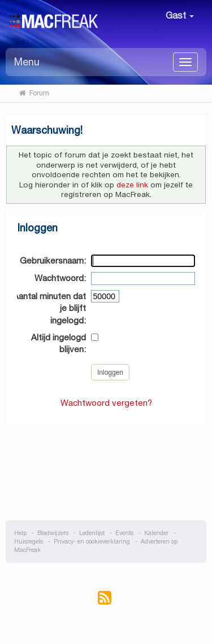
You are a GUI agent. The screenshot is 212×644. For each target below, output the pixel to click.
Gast (180, 16)
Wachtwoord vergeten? (106, 403)
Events (124, 533)
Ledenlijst (92, 533)
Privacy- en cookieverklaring (92, 542)
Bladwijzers (53, 533)
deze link (132, 185)
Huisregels (29, 542)
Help (20, 533)
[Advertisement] (106, 467)
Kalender (156, 533)
